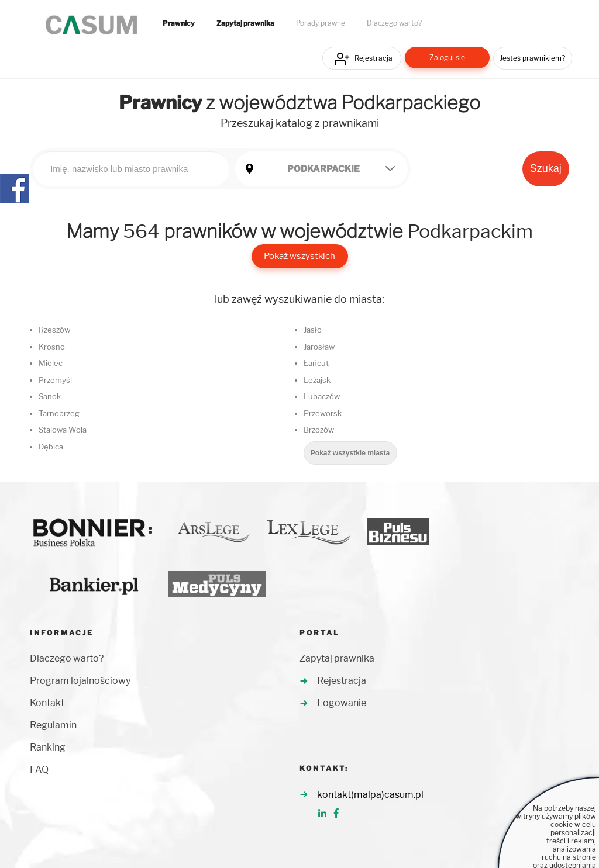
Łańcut (316, 363)
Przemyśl (55, 380)
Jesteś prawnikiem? (532, 58)
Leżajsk (317, 380)
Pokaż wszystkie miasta (350, 453)
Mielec (51, 363)
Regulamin (53, 725)
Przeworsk (323, 413)
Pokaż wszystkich (299, 256)
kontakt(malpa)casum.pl (370, 795)
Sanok (50, 396)
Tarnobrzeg (59, 413)
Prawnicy (179, 23)
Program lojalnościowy (80, 681)
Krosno (52, 347)
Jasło (313, 330)
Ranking (48, 747)
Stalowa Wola (63, 430)
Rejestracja (373, 58)
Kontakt (47, 703)
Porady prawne (321, 23)
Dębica (51, 447)
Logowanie (342, 703)
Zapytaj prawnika (245, 23)
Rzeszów (54, 330)
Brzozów (319, 430)
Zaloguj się (447, 58)
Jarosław (319, 347)
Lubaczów (322, 396)
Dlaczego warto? (394, 23)
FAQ (39, 770)
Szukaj (546, 168)
